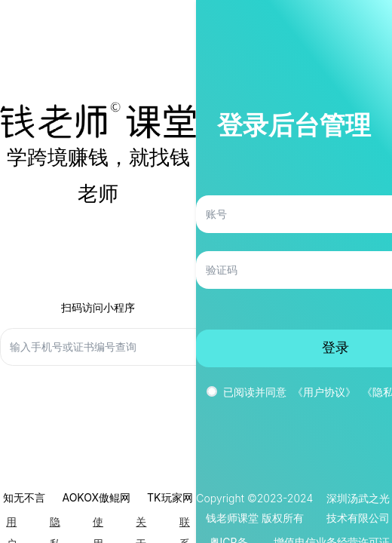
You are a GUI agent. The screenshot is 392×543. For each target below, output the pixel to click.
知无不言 (24, 497)
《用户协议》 (324, 392)
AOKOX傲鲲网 (96, 497)
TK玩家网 (170, 497)
